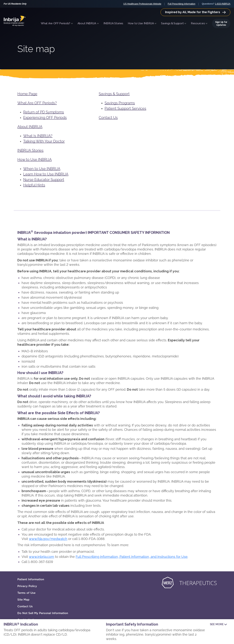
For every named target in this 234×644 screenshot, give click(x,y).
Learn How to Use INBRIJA (46, 174)
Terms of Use (26, 593)
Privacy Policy (27, 586)
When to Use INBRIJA (42, 169)
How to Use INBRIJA (35, 160)
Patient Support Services (125, 108)
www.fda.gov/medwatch (48, 539)
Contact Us (108, 118)
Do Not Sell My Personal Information (43, 613)
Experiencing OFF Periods (45, 118)
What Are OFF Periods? (37, 103)
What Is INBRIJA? (38, 136)
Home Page (27, 94)
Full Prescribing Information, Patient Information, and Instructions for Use (132, 557)
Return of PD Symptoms (44, 112)
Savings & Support (114, 94)
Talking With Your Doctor (44, 141)
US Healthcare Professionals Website (142, 4)
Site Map (23, 600)
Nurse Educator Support (44, 180)
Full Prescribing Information (181, 4)
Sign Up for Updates (221, 24)
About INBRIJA (30, 127)
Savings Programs (120, 103)
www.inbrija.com (41, 557)
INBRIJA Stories (30, 150)
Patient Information (31, 579)
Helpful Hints (34, 185)
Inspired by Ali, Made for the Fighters (195, 12)
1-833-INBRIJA (223, 4)
